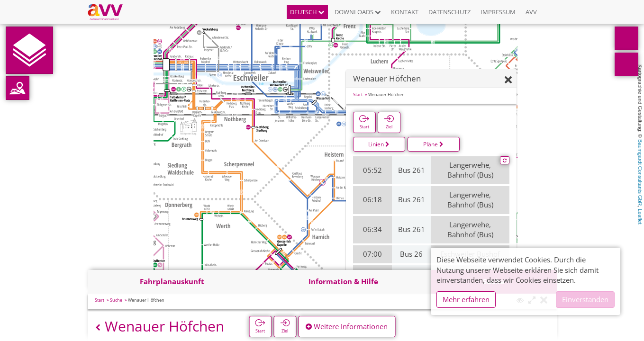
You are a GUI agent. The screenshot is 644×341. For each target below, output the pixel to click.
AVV (531, 12)
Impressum (498, 12)
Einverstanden (585, 299)
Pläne (433, 144)
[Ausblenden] (508, 80)
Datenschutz (449, 12)
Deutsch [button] (307, 12)
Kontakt (405, 12)
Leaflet (640, 217)
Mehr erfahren (466, 299)
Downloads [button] (358, 12)
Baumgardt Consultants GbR (640, 173)
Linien (379, 144)
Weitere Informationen (347, 326)
